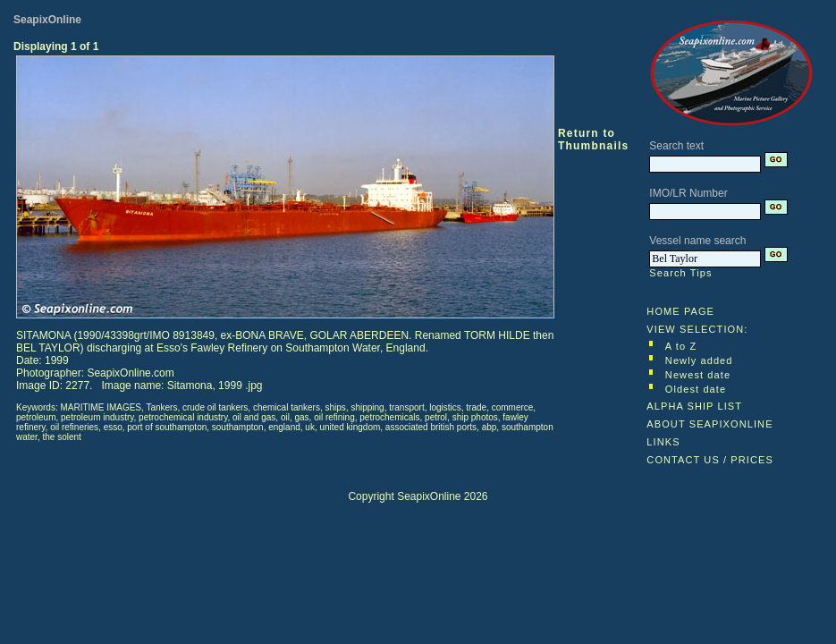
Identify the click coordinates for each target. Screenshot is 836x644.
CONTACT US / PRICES (710, 460)
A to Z (681, 346)
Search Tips (680, 273)
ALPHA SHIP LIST (694, 406)
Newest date (698, 375)
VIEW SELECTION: (697, 329)
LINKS (663, 442)
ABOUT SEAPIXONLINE (709, 424)
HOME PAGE (680, 311)
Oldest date (696, 389)
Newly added (699, 360)
